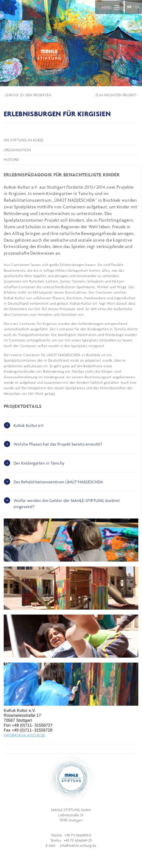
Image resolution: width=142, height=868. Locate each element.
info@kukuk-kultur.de (24, 735)
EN (137, 7)
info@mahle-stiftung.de (78, 846)
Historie (11, 159)
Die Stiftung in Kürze (24, 140)
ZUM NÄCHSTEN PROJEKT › (117, 95)
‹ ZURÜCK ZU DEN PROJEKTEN (27, 95)
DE (130, 7)
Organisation (17, 150)
